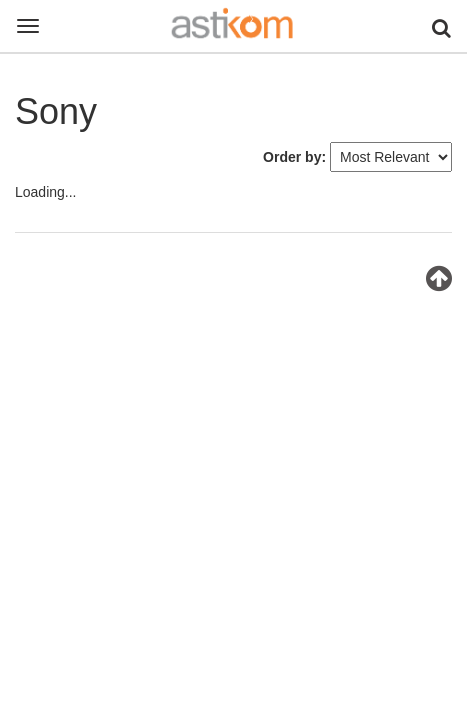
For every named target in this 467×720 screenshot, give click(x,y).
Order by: (294, 157)
